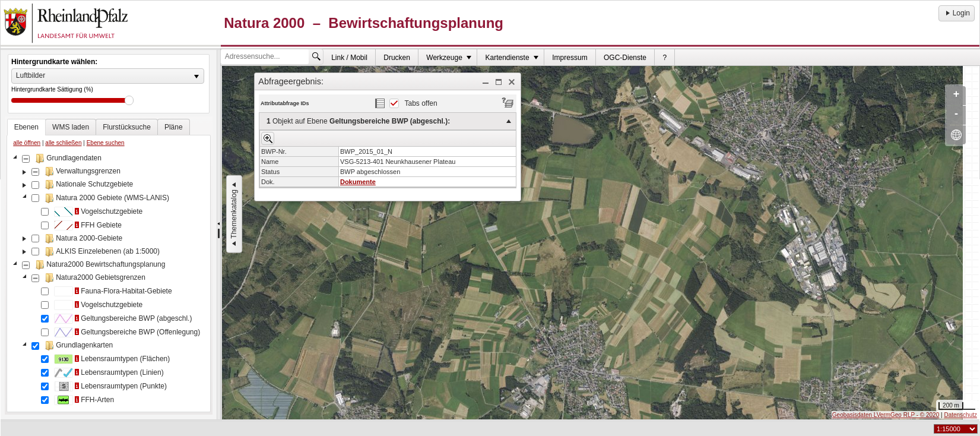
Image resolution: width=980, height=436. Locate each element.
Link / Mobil (349, 58)
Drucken (397, 58)
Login (957, 13)
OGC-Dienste (625, 58)
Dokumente (358, 182)
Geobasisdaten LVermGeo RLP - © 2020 (886, 415)
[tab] (26, 127)
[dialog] (388, 146)
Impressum (570, 58)
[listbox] (108, 76)
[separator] (219, 235)
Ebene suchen (106, 143)
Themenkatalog (234, 214)
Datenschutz (960, 415)
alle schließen (63, 143)
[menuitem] (350, 57)
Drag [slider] (129, 100)
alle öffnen (27, 143)
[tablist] (109, 266)
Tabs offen (421, 103)
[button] (486, 82)
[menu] (388, 150)
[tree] (109, 280)
